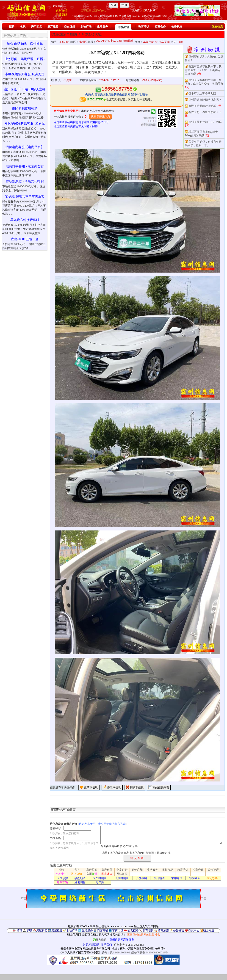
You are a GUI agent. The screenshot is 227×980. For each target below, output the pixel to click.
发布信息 (217, 27)
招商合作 (160, 27)
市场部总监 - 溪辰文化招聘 (25, 181)
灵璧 (59, 15)
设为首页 (137, 10)
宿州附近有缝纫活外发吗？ (205, 100)
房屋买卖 (42, 930)
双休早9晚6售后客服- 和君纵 (25, 124)
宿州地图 (159, 878)
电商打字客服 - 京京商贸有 (25, 166)
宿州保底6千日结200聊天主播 (25, 89)
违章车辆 (62, 882)
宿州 (59, 11)
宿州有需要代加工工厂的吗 (205, 122)
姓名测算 (80, 882)
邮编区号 (194, 878)
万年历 (100, 882)
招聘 (12, 27)
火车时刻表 (100, 878)
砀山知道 (209, 930)
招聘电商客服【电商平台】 (25, 147)
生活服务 (102, 27)
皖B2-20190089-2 (120, 952)
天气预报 (62, 878)
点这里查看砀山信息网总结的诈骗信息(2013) (81, 122)
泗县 (65, 15)
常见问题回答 (91, 945)
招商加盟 (163, 930)
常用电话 (177, 878)
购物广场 (86, 27)
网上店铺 (76, 874)
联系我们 (106, 945)
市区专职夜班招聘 (25, 109)
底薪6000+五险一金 (25, 239)
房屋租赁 (57, 930)
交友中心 (61, 874)
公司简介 (161, 949)
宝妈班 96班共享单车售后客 (25, 197)
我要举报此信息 (100, 117)
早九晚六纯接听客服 (25, 220)
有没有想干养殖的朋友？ (204, 112)
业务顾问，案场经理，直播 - (25, 59)
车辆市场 (124, 27)
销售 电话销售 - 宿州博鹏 (25, 44)
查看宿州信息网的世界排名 (144, 935)
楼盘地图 (80, 878)
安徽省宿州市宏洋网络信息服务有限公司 (85, 949)
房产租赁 (53, 27)
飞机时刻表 (122, 878)
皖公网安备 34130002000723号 (150, 952)
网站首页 (122, 874)
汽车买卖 (164, 42)
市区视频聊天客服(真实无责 (25, 74)
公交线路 (141, 878)
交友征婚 (69, 27)
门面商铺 (102, 930)
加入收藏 (150, 10)
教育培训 (144, 27)
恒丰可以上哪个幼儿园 (202, 94)
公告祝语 (177, 27)
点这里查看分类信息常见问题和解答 (76, 126)
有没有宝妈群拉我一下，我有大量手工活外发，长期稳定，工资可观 (204, 70)
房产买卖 (36, 27)
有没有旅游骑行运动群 (202, 106)
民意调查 (107, 874)
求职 (23, 27)
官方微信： (113, 940)
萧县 (65, 11)
